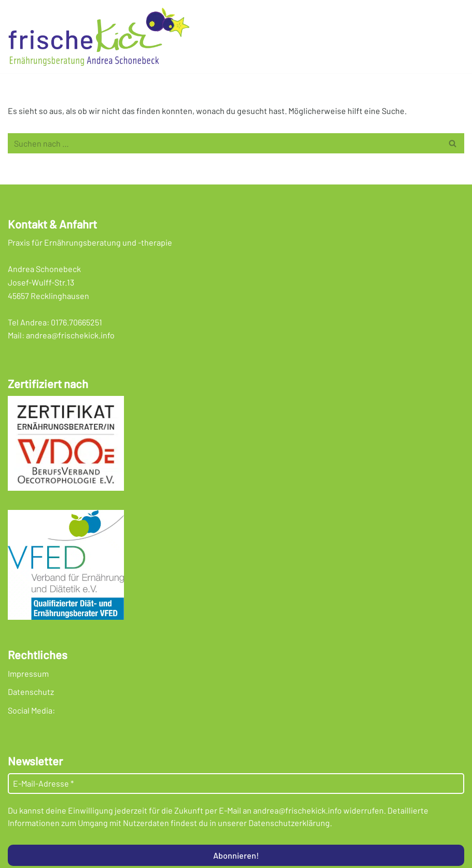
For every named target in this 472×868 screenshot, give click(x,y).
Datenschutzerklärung (289, 823)
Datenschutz (31, 692)
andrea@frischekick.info (70, 335)
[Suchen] (224, 143)
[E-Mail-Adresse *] (236, 784)
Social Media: (31, 710)
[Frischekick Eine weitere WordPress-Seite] (101, 37)
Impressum (28, 673)
